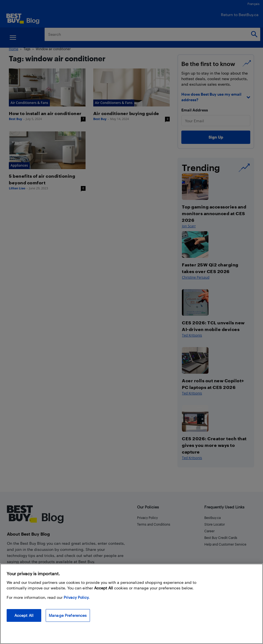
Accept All (24, 615)
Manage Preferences (68, 615)
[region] (131, 604)
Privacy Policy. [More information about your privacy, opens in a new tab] (77, 597)
